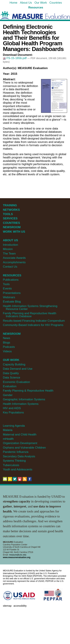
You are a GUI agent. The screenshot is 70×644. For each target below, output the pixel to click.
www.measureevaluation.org (17, 557)
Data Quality (11, 373)
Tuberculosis (11, 465)
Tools (6, 284)
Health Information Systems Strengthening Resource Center (30, 308)
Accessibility (20, 606)
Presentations (12, 293)
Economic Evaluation (16, 382)
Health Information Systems (21, 404)
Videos (7, 351)
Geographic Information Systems (24, 399)
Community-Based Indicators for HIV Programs (33, 325)
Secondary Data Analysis (19, 456)
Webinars (9, 297)
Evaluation (10, 386)
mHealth (8, 439)
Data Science (12, 378)
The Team (9, 254)
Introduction (11, 245)
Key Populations (13, 412)
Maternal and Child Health (20, 435)
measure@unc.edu (18, 555)
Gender (8, 395)
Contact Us (10, 267)
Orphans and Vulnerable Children (24, 448)
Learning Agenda (14, 426)
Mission (8, 249)
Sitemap (7, 606)
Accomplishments (14, 262)
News (7, 338)
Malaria (8, 430)
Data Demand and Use (18, 369)
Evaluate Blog (12, 302)
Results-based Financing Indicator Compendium (34, 321)
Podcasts (9, 347)
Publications (11, 280)
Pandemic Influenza (16, 452)
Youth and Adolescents (18, 469)
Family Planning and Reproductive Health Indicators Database (30, 315)
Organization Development (20, 443)
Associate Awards (14, 258)
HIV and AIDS (12, 408)
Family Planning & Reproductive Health (28, 391)
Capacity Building (14, 364)
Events (7, 289)
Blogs (7, 343)
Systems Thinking (14, 461)
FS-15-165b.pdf (15, 58)
